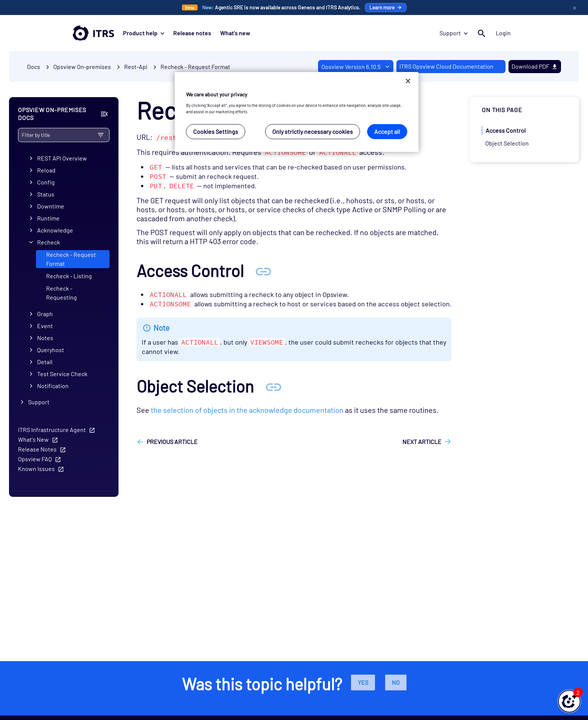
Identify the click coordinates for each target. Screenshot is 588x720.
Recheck (49, 242)
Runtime (48, 218)
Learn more (386, 7)
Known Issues (36, 469)
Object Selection (507, 143)
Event (45, 326)
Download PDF (535, 66)
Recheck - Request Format (195, 67)
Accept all (387, 131)
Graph (45, 314)
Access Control (506, 130)
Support (454, 33)
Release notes (192, 33)
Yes (363, 682)
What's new (235, 33)
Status (46, 194)
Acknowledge (55, 230)
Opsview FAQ (35, 459)
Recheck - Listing (69, 276)
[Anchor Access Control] (263, 271)
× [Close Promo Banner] (574, 7)
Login (503, 33)
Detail (45, 362)
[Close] (408, 81)
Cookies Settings (216, 131)
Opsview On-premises (82, 67)
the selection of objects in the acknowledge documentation (247, 410)
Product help (144, 33)
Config (46, 182)
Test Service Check (62, 374)
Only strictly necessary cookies (313, 131)
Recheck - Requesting (61, 293)
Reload (46, 170)
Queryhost (51, 350)
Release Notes (37, 449)
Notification (53, 386)
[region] (297, 112)
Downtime (51, 206)
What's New (33, 439)
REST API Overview (62, 158)
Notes (45, 338)
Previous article (172, 442)
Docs (34, 67)
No (396, 682)
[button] (569, 701)
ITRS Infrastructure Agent (52, 430)
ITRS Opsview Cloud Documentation (446, 66)
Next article (422, 442)
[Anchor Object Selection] (273, 386)
